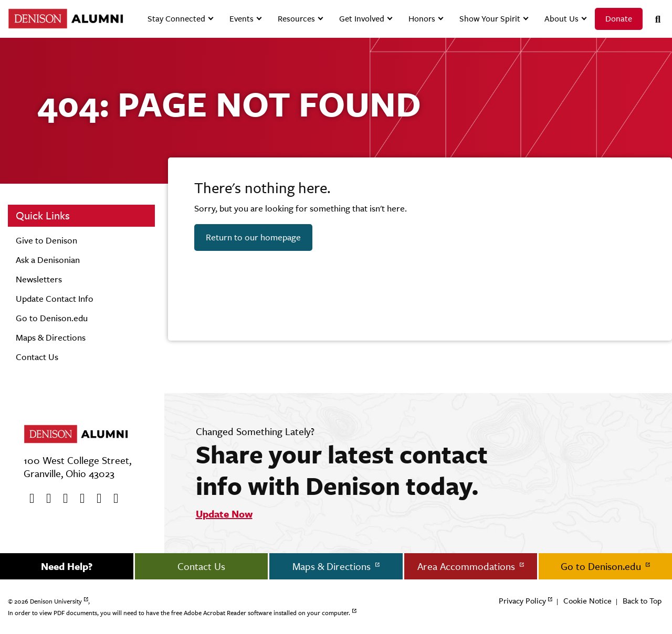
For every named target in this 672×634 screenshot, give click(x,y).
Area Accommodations (468, 566)
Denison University (56, 601)
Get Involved (362, 19)
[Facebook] (28, 499)
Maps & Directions (51, 337)
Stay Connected (176, 19)
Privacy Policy (522, 601)
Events (241, 19)
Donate (619, 19)
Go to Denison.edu (52, 318)
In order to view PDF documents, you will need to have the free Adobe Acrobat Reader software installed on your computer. (179, 613)
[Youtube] (62, 499)
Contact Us (37, 357)
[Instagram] (79, 499)
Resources (296, 19)
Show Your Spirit (490, 19)
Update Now (224, 514)
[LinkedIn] (112, 499)
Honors (422, 19)
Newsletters (39, 279)
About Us (561, 19)
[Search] (654, 19)
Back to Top (642, 601)
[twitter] (45, 499)
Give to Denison (46, 240)
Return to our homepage (253, 237)
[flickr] (96, 499)
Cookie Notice (587, 601)
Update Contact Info (55, 299)
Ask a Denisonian (48, 260)
